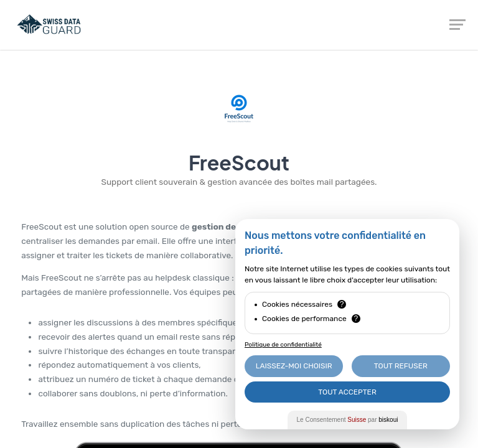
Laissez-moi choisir (294, 366)
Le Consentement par (348, 420)
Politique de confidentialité (283, 345)
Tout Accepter (347, 392)
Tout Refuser (401, 366)
